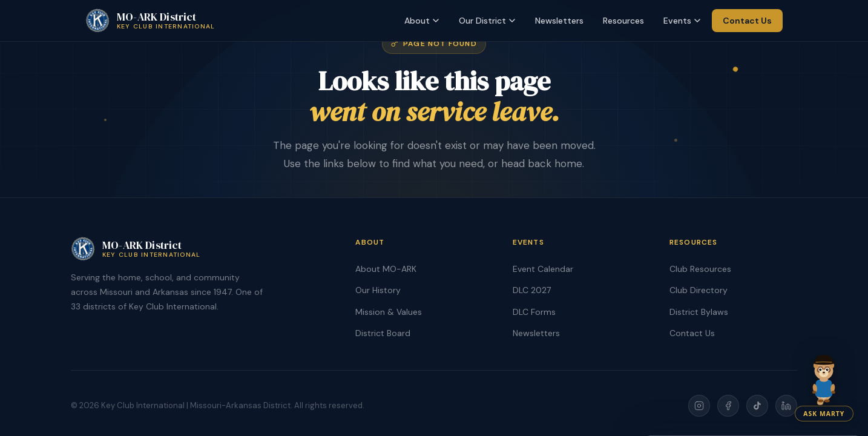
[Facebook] (728, 406)
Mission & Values (389, 312)
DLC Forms (534, 312)
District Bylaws (699, 312)
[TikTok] (757, 406)
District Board (383, 333)
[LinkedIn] (786, 406)
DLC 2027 (532, 290)
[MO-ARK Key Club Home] (150, 21)
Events (682, 21)
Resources (623, 21)
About (422, 21)
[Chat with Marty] (824, 384)
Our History (378, 290)
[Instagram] (699, 406)
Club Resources (700, 269)
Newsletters (559, 21)
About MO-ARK (386, 269)
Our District (487, 21)
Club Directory (699, 290)
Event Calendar (543, 269)
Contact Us (747, 21)
